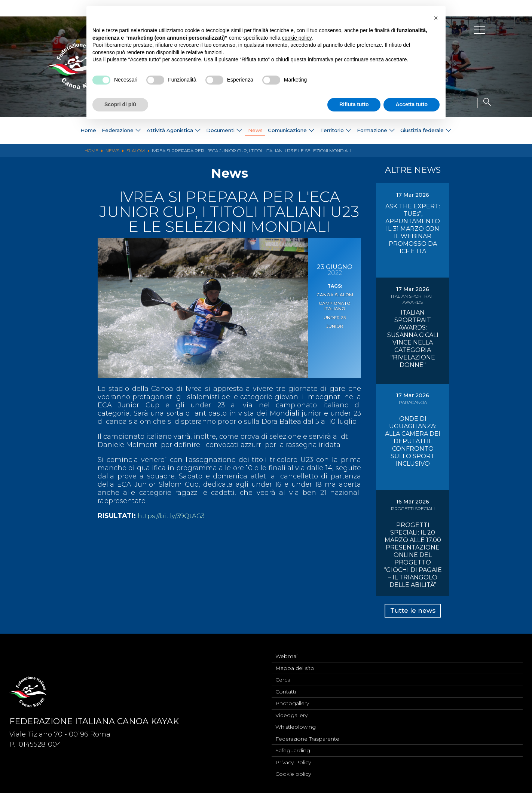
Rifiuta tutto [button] (354, 104)
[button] (436, 18)
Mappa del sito (295, 663)
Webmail (287, 650)
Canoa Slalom (335, 294)
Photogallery (292, 700)
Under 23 (335, 315)
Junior (335, 323)
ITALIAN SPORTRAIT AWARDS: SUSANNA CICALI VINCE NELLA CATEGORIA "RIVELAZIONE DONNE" (413, 339)
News (254, 131)
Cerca (283, 675)
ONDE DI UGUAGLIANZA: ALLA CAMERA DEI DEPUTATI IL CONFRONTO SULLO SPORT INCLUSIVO (413, 441)
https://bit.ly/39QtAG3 (173, 516)
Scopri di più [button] (120, 104)
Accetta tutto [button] (412, 104)
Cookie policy (293, 774)
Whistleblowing (296, 725)
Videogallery (291, 712)
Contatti (286, 688)
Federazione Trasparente (307, 737)
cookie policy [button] (297, 38)
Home (68, 131)
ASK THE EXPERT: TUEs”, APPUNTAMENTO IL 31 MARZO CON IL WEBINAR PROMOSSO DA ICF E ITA (413, 229)
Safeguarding (293, 749)
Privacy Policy (293, 762)
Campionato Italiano (335, 305)
